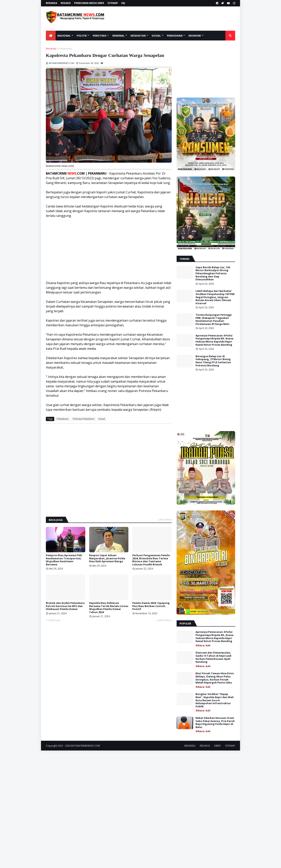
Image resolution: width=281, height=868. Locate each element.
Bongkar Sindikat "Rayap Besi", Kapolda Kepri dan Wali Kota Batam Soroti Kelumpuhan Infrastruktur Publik (215, 700)
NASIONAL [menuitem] (64, 36)
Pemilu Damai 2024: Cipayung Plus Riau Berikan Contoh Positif (151, 606)
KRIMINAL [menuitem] (118, 36)
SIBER (217, 746)
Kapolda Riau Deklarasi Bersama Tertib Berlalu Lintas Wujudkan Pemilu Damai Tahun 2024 (109, 608)
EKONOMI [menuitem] (195, 36)
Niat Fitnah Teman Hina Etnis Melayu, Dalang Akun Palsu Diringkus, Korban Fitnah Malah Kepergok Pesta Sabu (215, 678)
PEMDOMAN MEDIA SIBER (89, 3)
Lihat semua (165, 520)
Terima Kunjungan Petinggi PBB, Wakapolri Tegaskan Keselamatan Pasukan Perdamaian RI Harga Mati (214, 319)
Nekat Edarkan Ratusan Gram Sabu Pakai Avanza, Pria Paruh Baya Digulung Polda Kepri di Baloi (215, 723)
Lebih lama (163, 620)
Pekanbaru (65, 48)
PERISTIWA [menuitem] (100, 36)
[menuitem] (51, 36)
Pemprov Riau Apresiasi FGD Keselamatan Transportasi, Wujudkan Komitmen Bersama (64, 560)
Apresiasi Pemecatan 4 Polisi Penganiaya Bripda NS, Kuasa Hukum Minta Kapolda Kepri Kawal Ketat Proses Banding (214, 340)
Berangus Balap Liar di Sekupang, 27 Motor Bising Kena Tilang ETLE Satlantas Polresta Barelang (213, 361)
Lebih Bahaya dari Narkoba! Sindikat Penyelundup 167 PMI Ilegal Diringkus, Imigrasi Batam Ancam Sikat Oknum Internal (215, 297)
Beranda (51, 48)
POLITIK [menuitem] (82, 36)
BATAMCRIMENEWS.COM (86, 746)
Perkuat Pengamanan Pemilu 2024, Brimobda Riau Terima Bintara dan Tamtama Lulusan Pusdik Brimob (151, 560)
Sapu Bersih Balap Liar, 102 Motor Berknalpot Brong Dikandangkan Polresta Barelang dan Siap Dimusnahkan (213, 273)
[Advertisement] (177, 19)
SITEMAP (113, 3)
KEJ (123, 3)
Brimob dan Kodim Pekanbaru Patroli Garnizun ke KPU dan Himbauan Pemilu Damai (65, 606)
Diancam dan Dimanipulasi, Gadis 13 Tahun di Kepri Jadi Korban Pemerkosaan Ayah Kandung (213, 657)
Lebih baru (54, 620)
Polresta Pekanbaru (84, 419)
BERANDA (52, 3)
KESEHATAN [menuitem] (138, 36)
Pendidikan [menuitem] (175, 36)
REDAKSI (66, 3)
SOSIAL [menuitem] (156, 36)
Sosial (102, 419)
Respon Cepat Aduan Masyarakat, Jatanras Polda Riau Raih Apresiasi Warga (107, 558)
